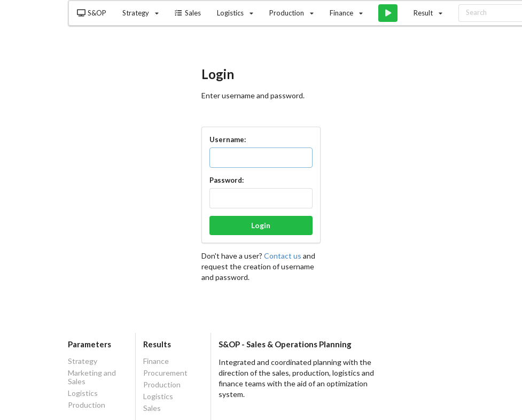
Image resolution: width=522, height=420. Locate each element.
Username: (228, 139)
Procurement (165, 373)
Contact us (283, 256)
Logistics (83, 393)
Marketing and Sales (92, 377)
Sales (188, 13)
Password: (227, 180)
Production (87, 405)
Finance (156, 361)
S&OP (92, 13)
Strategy (83, 361)
